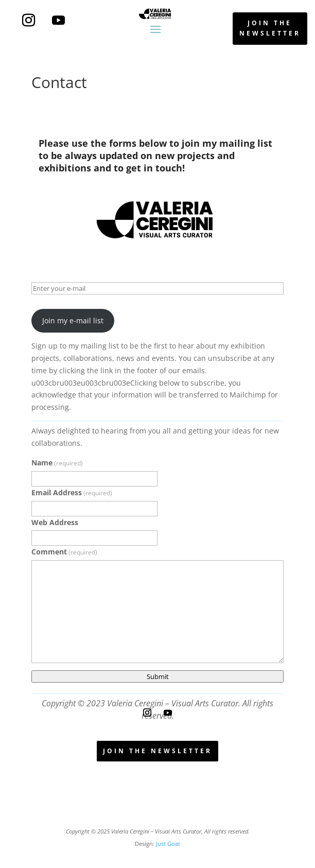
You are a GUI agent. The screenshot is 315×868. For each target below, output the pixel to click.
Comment (64, 552)
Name (57, 463)
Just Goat (168, 844)
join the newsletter (270, 28)
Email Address (72, 492)
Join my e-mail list (73, 320)
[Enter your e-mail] (157, 288)
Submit (158, 676)
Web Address (55, 522)
